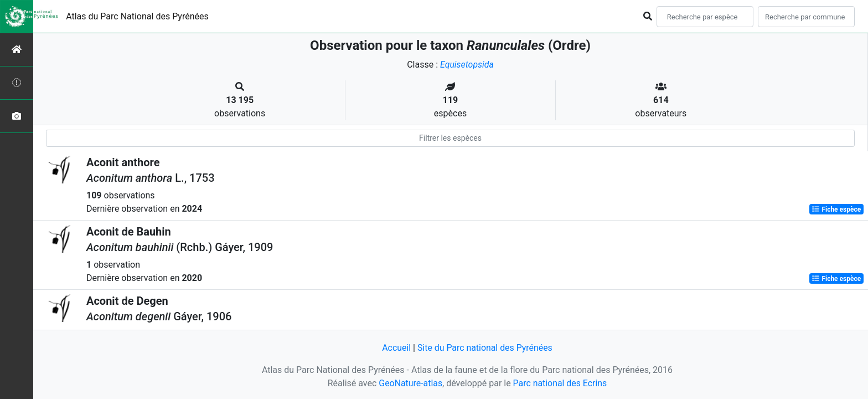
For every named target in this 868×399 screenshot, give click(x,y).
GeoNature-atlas (410, 383)
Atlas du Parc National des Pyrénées (137, 16)
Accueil (396, 348)
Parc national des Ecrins (560, 383)
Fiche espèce (836, 209)
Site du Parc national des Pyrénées (485, 348)
